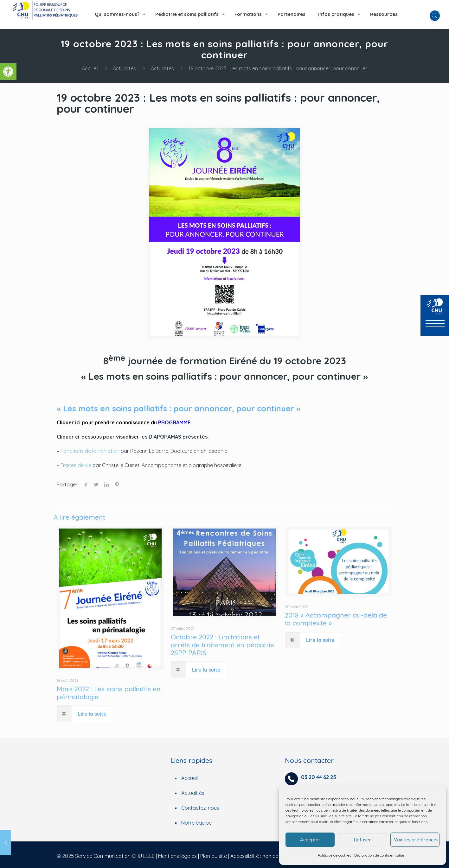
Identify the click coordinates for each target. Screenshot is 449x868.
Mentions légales (177, 856)
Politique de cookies (334, 855)
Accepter (310, 840)
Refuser (362, 840)
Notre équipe (196, 823)
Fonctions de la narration (90, 451)
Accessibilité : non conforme (263, 856)
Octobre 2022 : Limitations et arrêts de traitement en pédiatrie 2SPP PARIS (222, 645)
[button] (8, 72)
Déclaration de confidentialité (379, 855)
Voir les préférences (416, 840)
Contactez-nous (200, 808)
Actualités (124, 68)
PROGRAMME (174, 422)
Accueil (90, 68)
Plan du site (214, 856)
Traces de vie (76, 465)
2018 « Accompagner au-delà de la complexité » (336, 619)
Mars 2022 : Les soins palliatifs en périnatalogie (109, 693)
